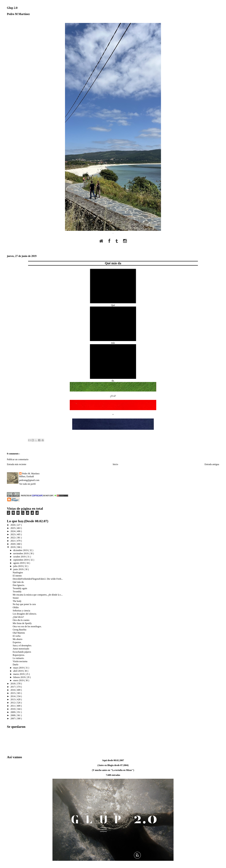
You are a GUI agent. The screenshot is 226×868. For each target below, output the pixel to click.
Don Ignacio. (19, 585)
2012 (13, 703)
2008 (13, 715)
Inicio (115, 464)
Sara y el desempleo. (22, 645)
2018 (13, 684)
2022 (13, 538)
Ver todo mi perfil (27, 484)
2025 (13, 528)
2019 (13, 547)
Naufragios (18, 572)
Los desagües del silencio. (25, 614)
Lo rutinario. (19, 658)
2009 (13, 712)
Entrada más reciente (17, 464)
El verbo (17, 636)
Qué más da (113, 263)
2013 (13, 699)
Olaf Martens (19, 633)
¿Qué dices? (18, 617)
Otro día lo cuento (21, 620)
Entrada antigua (212, 464)
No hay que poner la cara (24, 604)
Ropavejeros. (19, 655)
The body (17, 601)
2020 (13, 544)
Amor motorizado (21, 649)
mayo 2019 (19, 668)
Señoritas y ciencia (21, 611)
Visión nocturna (20, 661)
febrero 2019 (19, 677)
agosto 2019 (19, 563)
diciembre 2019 (21, 550)
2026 (13, 525)
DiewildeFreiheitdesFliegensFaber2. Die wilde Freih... (38, 579)
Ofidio (16, 607)
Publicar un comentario (18, 459)
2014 (13, 696)
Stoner (16, 598)
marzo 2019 (19, 674)
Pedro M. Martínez (31, 474)
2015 (13, 693)
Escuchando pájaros (22, 652)
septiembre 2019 (21, 560)
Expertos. (17, 642)
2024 (13, 531)
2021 (13, 541)
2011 (13, 706)
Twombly (17, 592)
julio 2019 (18, 566)
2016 (13, 690)
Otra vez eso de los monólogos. (27, 626)
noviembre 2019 (21, 553)
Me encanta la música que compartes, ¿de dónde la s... (38, 595)
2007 (13, 718)
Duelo (15, 665)
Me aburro (18, 639)
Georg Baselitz (20, 630)
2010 (13, 709)
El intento (17, 576)
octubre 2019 (20, 557)
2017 (13, 687)
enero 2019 (19, 680)
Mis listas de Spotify (22, 623)
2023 (13, 534)
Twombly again (20, 588)
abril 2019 (18, 671)
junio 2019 (19, 569)
